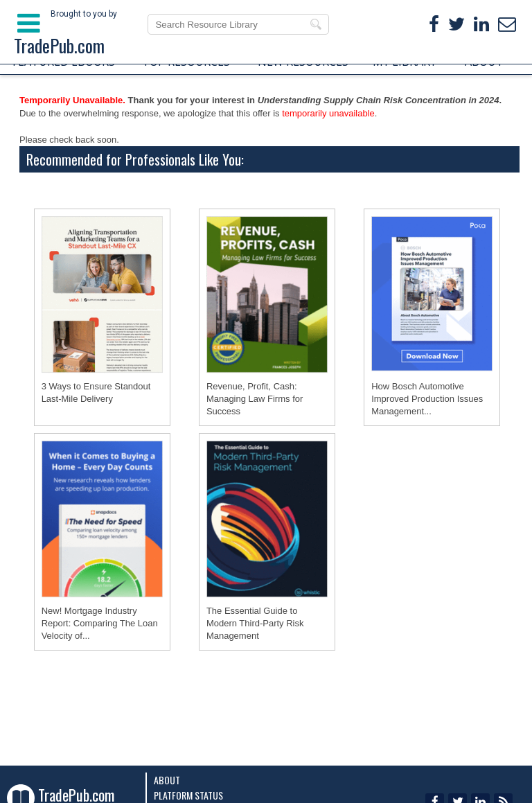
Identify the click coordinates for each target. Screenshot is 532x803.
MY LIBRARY (405, 62)
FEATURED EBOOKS (64, 62)
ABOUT (484, 62)
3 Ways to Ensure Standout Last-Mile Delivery (96, 392)
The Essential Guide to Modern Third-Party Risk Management (255, 623)
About (167, 780)
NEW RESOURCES (303, 62)
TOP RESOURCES (186, 62)
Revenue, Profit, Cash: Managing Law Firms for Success (255, 399)
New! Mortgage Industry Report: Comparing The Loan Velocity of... (100, 623)
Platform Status (188, 795)
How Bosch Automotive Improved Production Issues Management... (427, 399)
